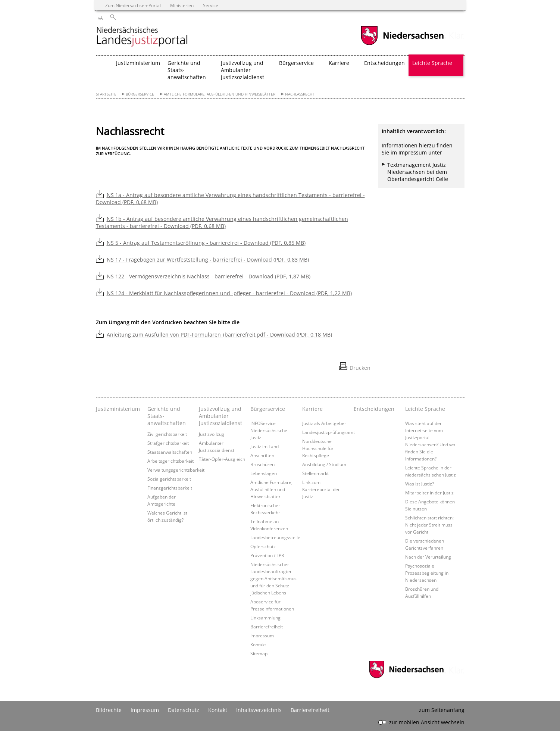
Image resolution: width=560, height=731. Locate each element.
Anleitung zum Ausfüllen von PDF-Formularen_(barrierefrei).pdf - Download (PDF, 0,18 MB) (219, 335)
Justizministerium (138, 63)
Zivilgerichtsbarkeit (167, 434)
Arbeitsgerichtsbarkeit (170, 461)
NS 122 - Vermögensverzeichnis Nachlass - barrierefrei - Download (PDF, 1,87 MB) (209, 276)
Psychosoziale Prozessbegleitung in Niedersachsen (427, 573)
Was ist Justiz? (420, 484)
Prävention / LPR (267, 555)
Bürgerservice (140, 94)
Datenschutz (184, 710)
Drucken (360, 368)
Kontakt (258, 644)
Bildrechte (109, 710)
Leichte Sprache (425, 409)
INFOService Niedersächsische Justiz (269, 430)
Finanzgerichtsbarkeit (170, 488)
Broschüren (262, 464)
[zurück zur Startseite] (142, 37)
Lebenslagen (264, 473)
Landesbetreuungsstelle (275, 537)
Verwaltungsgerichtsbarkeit (176, 470)
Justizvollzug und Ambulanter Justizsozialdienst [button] (243, 70)
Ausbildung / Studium (324, 464)
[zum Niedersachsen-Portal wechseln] (402, 44)
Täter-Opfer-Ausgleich (222, 459)
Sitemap (259, 653)
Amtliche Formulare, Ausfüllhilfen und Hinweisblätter (220, 94)
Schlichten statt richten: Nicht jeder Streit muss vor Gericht (429, 525)
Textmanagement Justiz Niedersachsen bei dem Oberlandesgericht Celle (418, 172)
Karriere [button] (339, 63)
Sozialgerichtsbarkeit (169, 479)
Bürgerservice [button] (296, 63)
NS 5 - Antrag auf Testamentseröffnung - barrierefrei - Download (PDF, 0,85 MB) (206, 243)
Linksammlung (265, 618)
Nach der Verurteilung (428, 557)
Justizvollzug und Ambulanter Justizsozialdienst (220, 416)
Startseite (106, 94)
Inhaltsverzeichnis (259, 710)
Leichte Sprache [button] (432, 63)
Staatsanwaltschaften (170, 452)
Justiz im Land (265, 446)
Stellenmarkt (315, 473)
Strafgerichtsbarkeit (168, 443)
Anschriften (262, 455)
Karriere (312, 409)
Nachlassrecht (300, 94)
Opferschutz (263, 546)
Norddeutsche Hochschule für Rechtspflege (318, 448)
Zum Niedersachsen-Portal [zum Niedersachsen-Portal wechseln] (133, 5)
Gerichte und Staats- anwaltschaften (167, 416)
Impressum (262, 635)
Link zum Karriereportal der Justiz (321, 489)
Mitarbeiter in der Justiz (429, 493)
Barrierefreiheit (267, 627)
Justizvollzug (212, 434)
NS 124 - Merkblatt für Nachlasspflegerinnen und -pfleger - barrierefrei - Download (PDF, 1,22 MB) (229, 293)
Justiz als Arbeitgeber (324, 423)
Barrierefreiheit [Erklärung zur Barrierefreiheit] (310, 710)
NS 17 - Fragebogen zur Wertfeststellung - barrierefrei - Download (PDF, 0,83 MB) (208, 260)
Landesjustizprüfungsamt (329, 432)
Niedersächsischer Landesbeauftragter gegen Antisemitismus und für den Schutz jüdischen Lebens (273, 578)
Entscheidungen (384, 63)
